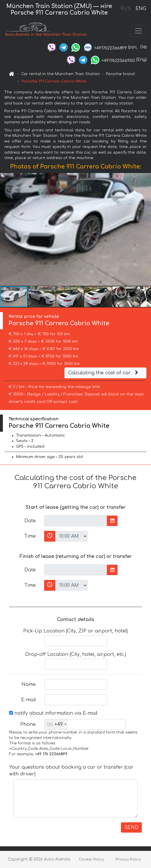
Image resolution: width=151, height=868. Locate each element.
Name (29, 684)
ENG (141, 9)
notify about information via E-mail (53, 713)
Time (30, 536)
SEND (131, 827)
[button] (146, 229)
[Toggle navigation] (138, 31)
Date (30, 521)
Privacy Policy (128, 859)
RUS (126, 9)
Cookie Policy (91, 859)
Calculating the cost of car (104, 373)
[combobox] (56, 724)
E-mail (29, 700)
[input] (76, 521)
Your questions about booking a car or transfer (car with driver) (71, 771)
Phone (28, 724)
